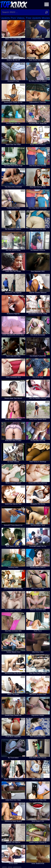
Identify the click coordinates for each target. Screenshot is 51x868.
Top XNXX (14, 4)
